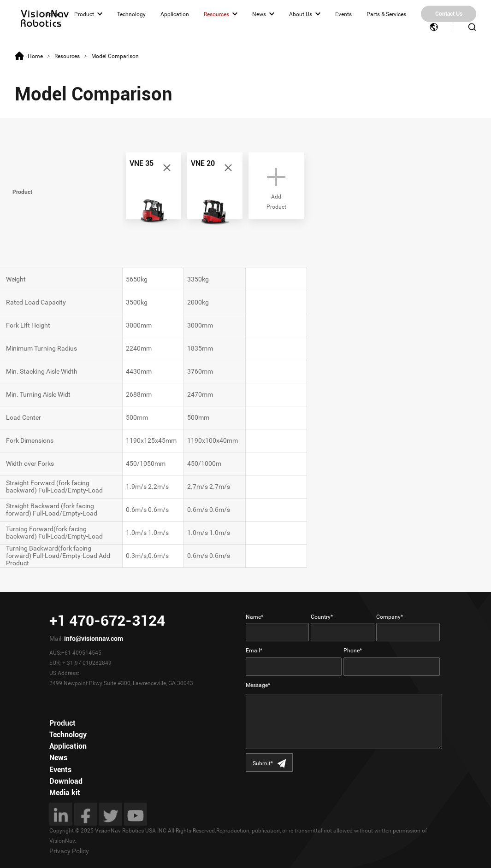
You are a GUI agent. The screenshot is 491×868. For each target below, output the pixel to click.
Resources (216, 14)
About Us (301, 14)
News (259, 14)
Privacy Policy (69, 851)
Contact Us (449, 14)
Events (343, 14)
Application (175, 14)
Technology (131, 14)
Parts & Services (386, 14)
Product (84, 14)
